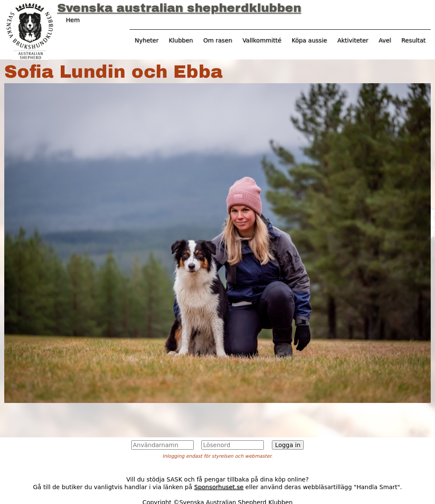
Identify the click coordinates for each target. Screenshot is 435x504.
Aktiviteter (353, 40)
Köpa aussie (309, 40)
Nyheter (147, 40)
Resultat (414, 40)
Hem (73, 20)
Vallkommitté (262, 40)
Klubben (181, 40)
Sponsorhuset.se (219, 487)
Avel (385, 40)
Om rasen (217, 40)
